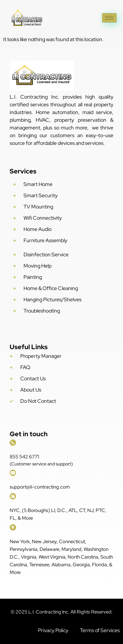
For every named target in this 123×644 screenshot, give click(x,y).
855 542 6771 (24, 457)
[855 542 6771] (13, 443)
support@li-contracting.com (40, 487)
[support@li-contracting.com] (13, 473)
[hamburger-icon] (109, 18)
